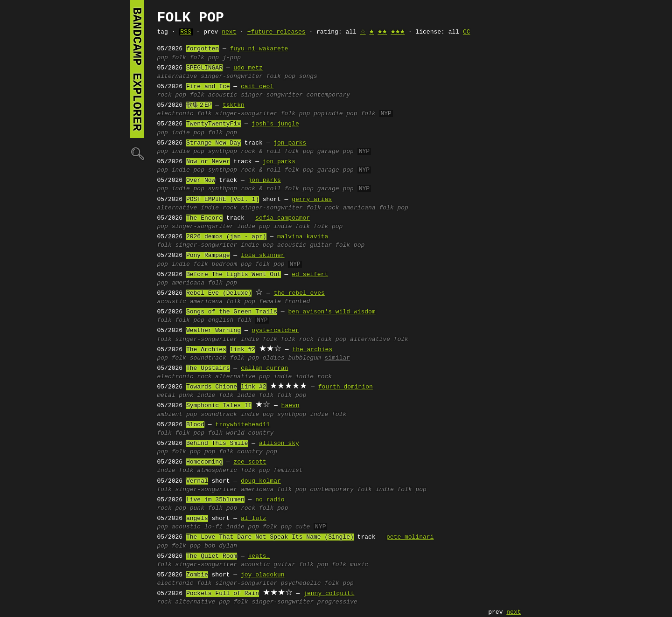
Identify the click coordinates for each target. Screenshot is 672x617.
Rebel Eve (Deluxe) (219, 293)
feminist (288, 471)
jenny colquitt (329, 594)
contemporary (328, 95)
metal (166, 395)
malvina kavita (303, 237)
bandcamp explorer (137, 69)
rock (164, 95)
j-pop (232, 58)
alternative (177, 76)
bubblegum (304, 358)
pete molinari (410, 537)
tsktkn (234, 105)
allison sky (279, 444)
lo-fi (213, 527)
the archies (312, 350)
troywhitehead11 (242, 425)
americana (359, 208)
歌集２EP (199, 105)
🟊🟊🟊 (398, 32)
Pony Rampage (208, 256)
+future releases (276, 32)
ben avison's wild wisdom (332, 312)
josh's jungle (275, 124)
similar (337, 358)
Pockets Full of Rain (223, 594)
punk (186, 395)
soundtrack (208, 358)
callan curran (264, 368)
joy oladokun (263, 575)
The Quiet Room (212, 556)
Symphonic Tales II (219, 406)
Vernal (197, 481)
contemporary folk (341, 490)
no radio (270, 500)
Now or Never (208, 162)
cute (303, 527)
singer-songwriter (232, 76)
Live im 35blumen (215, 500)
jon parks (290, 143)
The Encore (204, 218)
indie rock (219, 208)
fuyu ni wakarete (259, 49)
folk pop (204, 58)
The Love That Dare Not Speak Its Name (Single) (270, 537)
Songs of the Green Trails (232, 312)
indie (181, 264)
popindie (328, 114)
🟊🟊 (382, 32)
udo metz (248, 68)
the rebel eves (299, 293)
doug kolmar (261, 481)
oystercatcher (275, 331)
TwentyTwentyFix (213, 124)
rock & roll (261, 152)
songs (308, 76)
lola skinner (263, 256)
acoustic (223, 95)
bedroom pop (232, 264)
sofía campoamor (283, 218)
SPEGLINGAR (204, 68)
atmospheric (217, 471)
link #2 (243, 350)
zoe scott (250, 462)
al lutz (254, 519)
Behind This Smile (217, 444)
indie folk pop (401, 490)
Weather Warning (213, 331)
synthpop (223, 152)
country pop (257, 452)
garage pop (336, 152)
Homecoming (204, 462)
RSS (185, 32)
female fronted (284, 302)
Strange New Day (213, 143)
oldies (274, 358)
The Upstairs (208, 368)
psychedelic (301, 583)
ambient (170, 415)
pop (163, 58)
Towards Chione (212, 387)
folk (179, 58)
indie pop (188, 133)
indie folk (292, 227)
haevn (290, 406)
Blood (195, 425)
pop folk (361, 114)
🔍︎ (137, 153)
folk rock (322, 208)
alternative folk (379, 340)
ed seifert (310, 275)
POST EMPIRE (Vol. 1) (223, 200)
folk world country (241, 433)
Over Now (201, 180)
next (229, 32)
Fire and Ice (208, 87)
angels (197, 519)
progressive (337, 602)
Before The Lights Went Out (234, 275)
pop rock (241, 508)
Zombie (197, 575)
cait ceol (257, 87)
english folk (230, 320)
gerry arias (312, 200)
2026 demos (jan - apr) (226, 237)
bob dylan (221, 546)
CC (467, 32)
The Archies (206, 350)
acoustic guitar (304, 245)
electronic (175, 114)
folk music (350, 565)
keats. (259, 556)
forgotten (203, 49)
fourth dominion (346, 387)
